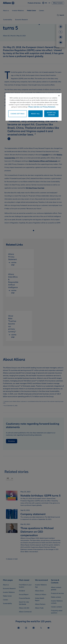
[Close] (59, 96)
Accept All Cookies (51, 114)
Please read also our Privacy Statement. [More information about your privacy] (42, 107)
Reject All (35, 114)
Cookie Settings (18, 114)
